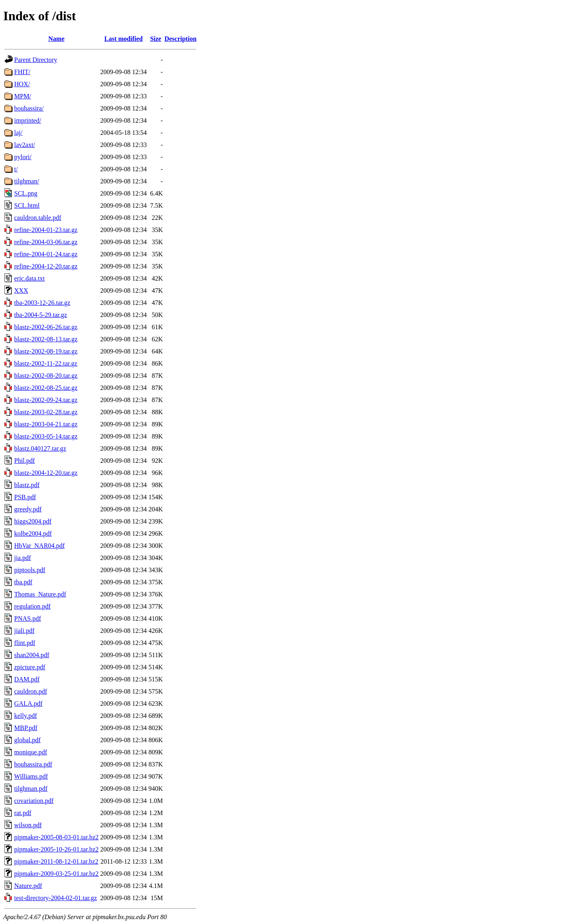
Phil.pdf (24, 461)
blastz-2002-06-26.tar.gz (46, 327)
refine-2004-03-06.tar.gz (46, 242)
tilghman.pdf (31, 789)
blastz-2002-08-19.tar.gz (46, 351)
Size (156, 39)
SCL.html (27, 205)
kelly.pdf (26, 716)
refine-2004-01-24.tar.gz (46, 254)
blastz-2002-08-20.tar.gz (46, 376)
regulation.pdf (32, 606)
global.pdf (27, 740)
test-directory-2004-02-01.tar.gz (55, 898)
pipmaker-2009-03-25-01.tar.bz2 (56, 874)
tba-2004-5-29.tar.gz (41, 315)
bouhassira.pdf (33, 764)
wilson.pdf (28, 825)
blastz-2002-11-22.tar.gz (46, 363)
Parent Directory (36, 60)
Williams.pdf (31, 776)
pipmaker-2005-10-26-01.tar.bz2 (56, 849)
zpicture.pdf (30, 667)
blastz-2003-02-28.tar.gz (46, 412)
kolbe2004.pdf (33, 533)
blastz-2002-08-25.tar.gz (46, 388)
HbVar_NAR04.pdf (39, 546)
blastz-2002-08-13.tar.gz (46, 339)
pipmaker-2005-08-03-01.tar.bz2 (56, 837)
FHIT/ (22, 72)
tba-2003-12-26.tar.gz (42, 303)
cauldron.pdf (31, 691)
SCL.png (26, 193)
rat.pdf (23, 813)
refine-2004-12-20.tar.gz (46, 266)
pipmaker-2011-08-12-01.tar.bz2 (56, 861)
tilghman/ (27, 181)
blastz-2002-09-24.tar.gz (46, 400)
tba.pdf (23, 582)
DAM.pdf (27, 679)
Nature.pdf (28, 886)
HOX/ (22, 84)
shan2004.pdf (32, 655)
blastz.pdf (27, 485)
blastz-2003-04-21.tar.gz (46, 424)
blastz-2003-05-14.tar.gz (46, 436)
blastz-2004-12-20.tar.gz (46, 473)
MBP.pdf (26, 728)
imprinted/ (28, 120)
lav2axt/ (25, 145)
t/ (16, 169)
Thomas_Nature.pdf (40, 594)
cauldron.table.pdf (38, 218)
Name (56, 39)
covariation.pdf (34, 801)
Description (180, 39)
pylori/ (23, 157)
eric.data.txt (30, 278)
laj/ (18, 133)
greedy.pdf (28, 509)
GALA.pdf (28, 704)
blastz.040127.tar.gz (40, 448)
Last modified (124, 39)
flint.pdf (25, 643)
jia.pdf (22, 558)
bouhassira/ (29, 108)
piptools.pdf (30, 570)
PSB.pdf (25, 497)
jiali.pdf (24, 631)
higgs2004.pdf (33, 521)
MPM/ (23, 96)
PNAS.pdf (28, 618)
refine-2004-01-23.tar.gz (46, 230)
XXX (21, 291)
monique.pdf (31, 752)
